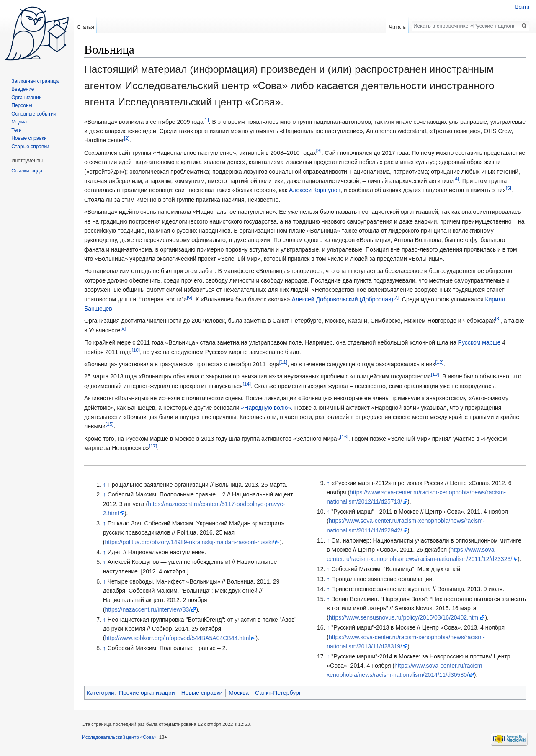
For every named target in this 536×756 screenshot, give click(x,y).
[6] (189, 297)
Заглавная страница (35, 81)
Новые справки (202, 693)
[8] (498, 319)
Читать (397, 27)
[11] (283, 362)
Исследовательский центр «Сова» (119, 737)
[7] (396, 297)
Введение (23, 89)
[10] (135, 350)
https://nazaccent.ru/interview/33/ (148, 609)
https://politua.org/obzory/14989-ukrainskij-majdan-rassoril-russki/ (189, 542)
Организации (27, 98)
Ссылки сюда (27, 171)
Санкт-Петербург (278, 693)
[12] (439, 362)
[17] (153, 446)
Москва (239, 693)
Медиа (19, 122)
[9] (123, 328)
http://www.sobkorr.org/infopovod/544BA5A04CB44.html (177, 638)
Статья (85, 27)
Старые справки (30, 147)
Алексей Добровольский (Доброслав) (342, 299)
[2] (127, 138)
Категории (100, 693)
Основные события (34, 114)
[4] (456, 179)
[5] (509, 188)
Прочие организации (147, 693)
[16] (344, 436)
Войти (522, 7)
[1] (206, 120)
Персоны (22, 105)
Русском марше (479, 342)
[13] (435, 374)
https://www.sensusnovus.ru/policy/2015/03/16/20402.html (404, 617)
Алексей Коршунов (315, 190)
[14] (246, 384)
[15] (110, 424)
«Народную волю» (266, 408)
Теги (16, 130)
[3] (319, 150)
